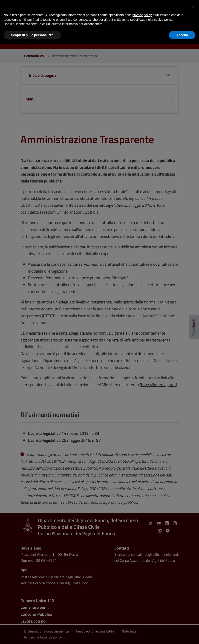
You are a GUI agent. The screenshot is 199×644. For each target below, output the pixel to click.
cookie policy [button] (163, 20)
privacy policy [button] (142, 15)
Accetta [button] (182, 35)
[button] (193, 7)
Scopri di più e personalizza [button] (32, 35)
